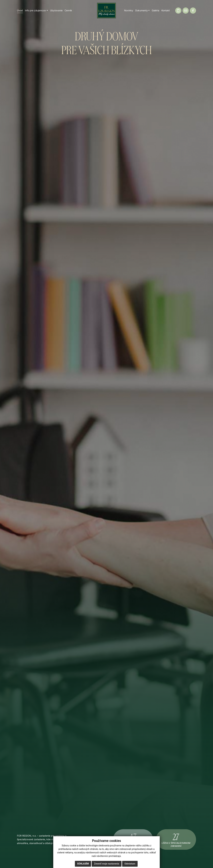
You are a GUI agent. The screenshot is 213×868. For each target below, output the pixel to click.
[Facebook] (193, 11)
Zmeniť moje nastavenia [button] (107, 864)
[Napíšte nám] (186, 11)
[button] (36, 10)
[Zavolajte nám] (178, 11)
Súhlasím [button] (83, 864)
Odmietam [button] (130, 864)
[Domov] (106, 10)
